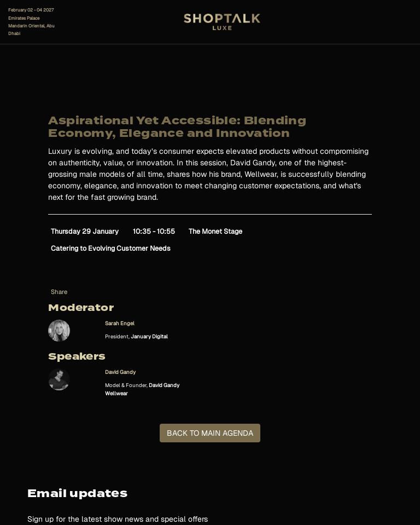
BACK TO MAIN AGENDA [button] (210, 433)
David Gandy (120, 372)
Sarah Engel (120, 323)
